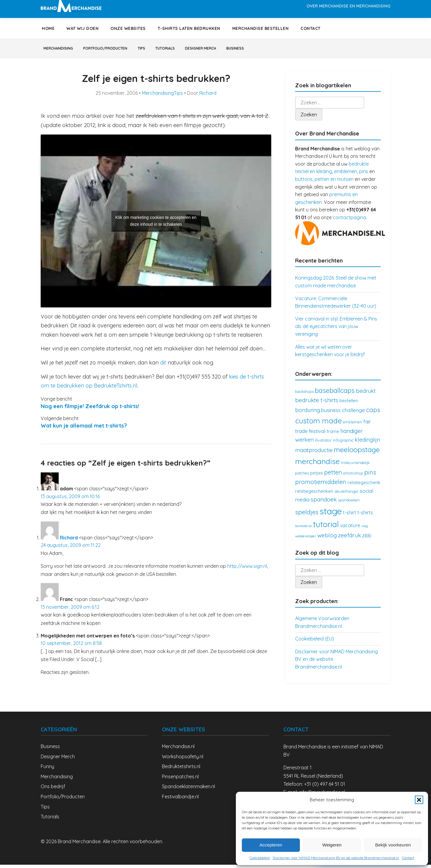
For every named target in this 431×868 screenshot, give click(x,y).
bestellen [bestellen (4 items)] (349, 404)
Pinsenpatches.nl (180, 780)
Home (48, 28)
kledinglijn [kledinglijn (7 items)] (367, 443)
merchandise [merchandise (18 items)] (317, 464)
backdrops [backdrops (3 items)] (304, 395)
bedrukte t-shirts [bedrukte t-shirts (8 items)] (317, 403)
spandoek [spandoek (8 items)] (324, 503)
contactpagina (349, 221)
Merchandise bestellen (261, 28)
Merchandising (63, 50)
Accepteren (271, 845)
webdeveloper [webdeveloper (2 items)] (306, 539)
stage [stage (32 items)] (331, 514)
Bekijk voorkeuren (393, 845)
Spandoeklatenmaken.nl (188, 790)
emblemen (346, 175)
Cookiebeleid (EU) (315, 642)
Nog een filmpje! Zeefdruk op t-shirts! (90, 409)
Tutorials (196, 50)
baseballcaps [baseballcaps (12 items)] (335, 394)
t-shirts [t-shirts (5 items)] (365, 516)
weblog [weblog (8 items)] (327, 539)
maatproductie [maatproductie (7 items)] (314, 453)
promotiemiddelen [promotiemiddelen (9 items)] (321, 485)
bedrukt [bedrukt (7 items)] (366, 394)
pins (364, 175)
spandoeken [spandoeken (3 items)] (349, 503)
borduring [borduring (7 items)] (308, 413)
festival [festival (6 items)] (317, 434)
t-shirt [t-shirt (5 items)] (350, 516)
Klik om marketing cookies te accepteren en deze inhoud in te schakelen (156, 224)
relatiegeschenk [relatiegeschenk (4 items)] (364, 486)
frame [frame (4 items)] (333, 435)
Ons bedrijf (53, 790)
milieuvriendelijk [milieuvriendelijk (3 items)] (355, 466)
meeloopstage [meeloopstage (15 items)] (357, 453)
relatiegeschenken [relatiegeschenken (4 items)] (314, 494)
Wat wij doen (82, 28)
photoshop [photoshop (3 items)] (353, 476)
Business (284, 50)
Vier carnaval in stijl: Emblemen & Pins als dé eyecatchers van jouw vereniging (336, 330)
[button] (419, 800)
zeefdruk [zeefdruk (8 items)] (349, 539)
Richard (208, 96)
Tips (165, 50)
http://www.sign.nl (247, 569)
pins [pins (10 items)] (370, 475)
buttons (304, 182)
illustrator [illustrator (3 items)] (323, 443)
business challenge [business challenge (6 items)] (343, 413)
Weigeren (332, 845)
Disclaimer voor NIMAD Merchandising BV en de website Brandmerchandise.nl (336, 858)
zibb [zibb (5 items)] (367, 539)
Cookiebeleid (260, 858)
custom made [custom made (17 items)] (318, 424)
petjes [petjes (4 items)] (317, 476)
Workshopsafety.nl (183, 760)
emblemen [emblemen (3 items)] (353, 425)
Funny (47, 770)
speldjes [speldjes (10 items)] (307, 515)
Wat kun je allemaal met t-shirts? (84, 429)
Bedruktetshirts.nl (181, 770)
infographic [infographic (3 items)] (343, 443)
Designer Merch (241, 50)
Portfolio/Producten (120, 50)
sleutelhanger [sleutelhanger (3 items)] (346, 495)
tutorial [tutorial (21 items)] (326, 528)
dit (163, 366)
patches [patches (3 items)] (302, 476)
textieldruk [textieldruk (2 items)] (303, 529)
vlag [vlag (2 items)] (365, 529)
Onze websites (128, 28)
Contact (408, 858)
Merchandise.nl (178, 750)
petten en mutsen (334, 182)
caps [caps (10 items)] (373, 413)
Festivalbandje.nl (180, 800)
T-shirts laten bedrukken (189, 28)
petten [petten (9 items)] (333, 476)
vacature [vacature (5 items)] (350, 529)
